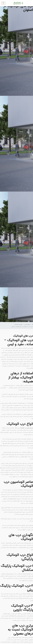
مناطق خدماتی (27, 324)
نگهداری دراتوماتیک (18, 324)
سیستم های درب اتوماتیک (27, 428)
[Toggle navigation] (3, 3)
